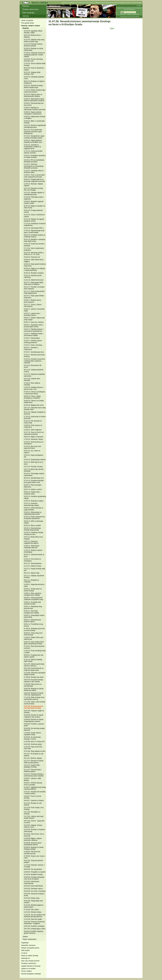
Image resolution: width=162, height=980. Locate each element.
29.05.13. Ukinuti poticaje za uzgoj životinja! (34, 509)
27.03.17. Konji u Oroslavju (33, 345)
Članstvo (128, 3)
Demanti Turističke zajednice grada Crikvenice (34, 932)
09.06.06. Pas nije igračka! (33, 869)
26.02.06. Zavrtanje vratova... (34, 889)
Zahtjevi (25, 937)
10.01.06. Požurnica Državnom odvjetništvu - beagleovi (34, 923)
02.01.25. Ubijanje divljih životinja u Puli (32, 73)
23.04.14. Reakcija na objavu (34, 501)
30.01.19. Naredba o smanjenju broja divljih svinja (35, 240)
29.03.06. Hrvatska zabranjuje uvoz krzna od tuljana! (34, 878)
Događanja (25, 943)
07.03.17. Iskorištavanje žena (34, 352)
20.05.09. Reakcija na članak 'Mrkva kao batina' (34, 690)
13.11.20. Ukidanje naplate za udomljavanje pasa (34, 193)
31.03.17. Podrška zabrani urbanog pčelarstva (33, 342)
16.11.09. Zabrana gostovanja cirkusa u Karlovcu (34, 665)
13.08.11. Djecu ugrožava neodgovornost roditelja (33, 594)
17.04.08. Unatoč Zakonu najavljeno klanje (33, 734)
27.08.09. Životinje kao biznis (34, 677)
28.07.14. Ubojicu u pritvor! (33, 489)
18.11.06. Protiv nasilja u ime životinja (34, 808)
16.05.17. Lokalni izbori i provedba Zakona (32, 314)
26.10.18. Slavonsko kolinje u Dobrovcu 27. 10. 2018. (34, 254)
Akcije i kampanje (27, 20)
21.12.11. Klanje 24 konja (33, 566)
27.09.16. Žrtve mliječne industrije (32, 384)
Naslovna (26, 6)
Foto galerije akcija (28, 23)
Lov (94, 3)
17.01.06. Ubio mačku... (32, 910)
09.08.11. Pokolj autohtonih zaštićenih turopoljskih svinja (34, 599)
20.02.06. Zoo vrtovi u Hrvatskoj (35, 891)
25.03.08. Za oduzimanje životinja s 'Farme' (32, 738)
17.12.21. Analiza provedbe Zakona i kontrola (33, 152)
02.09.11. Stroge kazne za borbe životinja (33, 590)
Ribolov (98, 3)
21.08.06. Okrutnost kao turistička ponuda (32, 853)
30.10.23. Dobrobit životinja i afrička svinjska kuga (34, 86)
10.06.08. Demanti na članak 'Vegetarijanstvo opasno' (34, 720)
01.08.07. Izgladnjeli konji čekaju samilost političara (35, 788)
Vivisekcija (71, 3)
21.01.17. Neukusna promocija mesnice (34, 356)
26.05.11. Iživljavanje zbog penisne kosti (33, 607)
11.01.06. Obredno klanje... (33, 912)
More (112, 28)
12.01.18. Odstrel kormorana (34, 280)
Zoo (91, 3)
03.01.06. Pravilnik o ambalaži (34, 926)
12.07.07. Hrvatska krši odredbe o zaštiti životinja (35, 793)
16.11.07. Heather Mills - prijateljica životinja (32, 766)
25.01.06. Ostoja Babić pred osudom (33, 902)
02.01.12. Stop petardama (33, 563)
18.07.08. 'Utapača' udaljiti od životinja (34, 712)
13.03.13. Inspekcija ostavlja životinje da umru (34, 533)
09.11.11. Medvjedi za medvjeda (31, 581)
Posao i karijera (27, 971)
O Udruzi (24, 953)
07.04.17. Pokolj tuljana (32, 338)
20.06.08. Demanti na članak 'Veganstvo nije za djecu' (34, 716)
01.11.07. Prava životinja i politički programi (33, 771)
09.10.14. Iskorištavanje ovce (34, 478)
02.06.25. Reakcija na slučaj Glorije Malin (34, 49)
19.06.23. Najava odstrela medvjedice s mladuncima (33, 113)
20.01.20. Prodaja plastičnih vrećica (33, 211)
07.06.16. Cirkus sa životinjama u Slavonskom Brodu (35, 393)
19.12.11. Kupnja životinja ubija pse (35, 570)
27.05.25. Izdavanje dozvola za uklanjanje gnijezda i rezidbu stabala (34, 55)
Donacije (139, 3)
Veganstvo (65, 3)
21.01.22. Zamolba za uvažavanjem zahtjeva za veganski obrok (33, 147)
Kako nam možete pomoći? (30, 961)
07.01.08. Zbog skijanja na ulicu (35, 751)
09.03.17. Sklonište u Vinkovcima (31, 349)
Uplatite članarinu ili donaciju (31, 966)
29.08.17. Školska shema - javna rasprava (33, 301)
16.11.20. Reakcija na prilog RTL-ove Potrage (33, 189)
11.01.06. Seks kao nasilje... (34, 919)
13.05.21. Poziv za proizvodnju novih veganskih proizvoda (34, 176)
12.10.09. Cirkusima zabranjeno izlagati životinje (35, 674)
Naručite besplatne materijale (31, 974)
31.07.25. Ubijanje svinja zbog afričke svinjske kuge (34, 41)
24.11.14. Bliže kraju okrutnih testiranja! (34, 470)
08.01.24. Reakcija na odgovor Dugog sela (34, 82)
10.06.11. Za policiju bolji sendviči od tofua (32, 603)
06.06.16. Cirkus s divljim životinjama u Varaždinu (32, 397)
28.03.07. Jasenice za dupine (34, 800)
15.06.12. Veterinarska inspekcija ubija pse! (32, 547)
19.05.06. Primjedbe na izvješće (35, 872)
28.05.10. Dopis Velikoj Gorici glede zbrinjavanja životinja (34, 643)
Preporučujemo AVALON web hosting (129, 17)
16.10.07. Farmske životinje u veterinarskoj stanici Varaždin (34, 775)
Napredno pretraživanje (133, 14)
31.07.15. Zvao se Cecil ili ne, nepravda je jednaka (34, 433)
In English (139, 6)
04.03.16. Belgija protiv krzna (34, 405)
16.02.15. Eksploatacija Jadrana (35, 460)
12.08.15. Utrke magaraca (33, 430)
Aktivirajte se (26, 958)
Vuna (84, 3)
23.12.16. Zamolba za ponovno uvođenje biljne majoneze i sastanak (34, 361)
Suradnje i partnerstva (29, 963)
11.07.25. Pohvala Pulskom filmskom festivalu (33, 45)
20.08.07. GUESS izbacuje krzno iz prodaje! (33, 784)
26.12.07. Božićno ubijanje (33, 758)
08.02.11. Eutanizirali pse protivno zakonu (33, 621)
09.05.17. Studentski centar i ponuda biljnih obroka (34, 326)
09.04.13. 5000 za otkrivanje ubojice (34, 522)
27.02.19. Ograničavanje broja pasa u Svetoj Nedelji (34, 231)
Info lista (133, 3)
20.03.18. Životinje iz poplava (34, 273)
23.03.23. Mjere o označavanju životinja (34, 122)
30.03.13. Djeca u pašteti (32, 525)
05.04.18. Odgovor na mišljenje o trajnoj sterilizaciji (35, 269)
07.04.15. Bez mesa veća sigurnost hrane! (33, 447)
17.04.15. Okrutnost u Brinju (33, 439)
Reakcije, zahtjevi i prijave (31, 26)
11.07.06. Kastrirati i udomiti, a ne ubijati (34, 866)
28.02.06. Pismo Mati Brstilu (33, 886)
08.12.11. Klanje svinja (32, 573)
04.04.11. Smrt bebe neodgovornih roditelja (32, 612)
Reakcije (26, 28)
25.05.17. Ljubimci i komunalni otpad (34, 310)
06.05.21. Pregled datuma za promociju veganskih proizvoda (34, 180)
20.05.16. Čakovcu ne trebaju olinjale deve (34, 402)
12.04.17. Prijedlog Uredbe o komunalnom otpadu (34, 335)
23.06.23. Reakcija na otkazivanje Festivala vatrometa (35, 109)
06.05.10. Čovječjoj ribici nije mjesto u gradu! (34, 656)
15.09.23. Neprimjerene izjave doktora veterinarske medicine (34, 100)
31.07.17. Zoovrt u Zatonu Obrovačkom (33, 305)
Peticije (117, 3)
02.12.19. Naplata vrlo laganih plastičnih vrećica (34, 220)
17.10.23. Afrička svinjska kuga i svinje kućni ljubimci (35, 91)
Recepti (112, 3)
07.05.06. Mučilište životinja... (34, 874)
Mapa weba (123, 14)
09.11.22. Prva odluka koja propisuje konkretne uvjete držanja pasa (33, 132)
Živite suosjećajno (29, 13)
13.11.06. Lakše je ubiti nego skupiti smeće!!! (34, 817)
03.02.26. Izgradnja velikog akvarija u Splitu (33, 32)
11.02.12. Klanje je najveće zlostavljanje (33, 551)
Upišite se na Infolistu (28, 969)
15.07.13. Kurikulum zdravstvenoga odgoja (31, 504)
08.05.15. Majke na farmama (34, 437)
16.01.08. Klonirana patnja (33, 744)
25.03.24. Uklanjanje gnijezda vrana (34, 78)
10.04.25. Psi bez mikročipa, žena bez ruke (34, 60)
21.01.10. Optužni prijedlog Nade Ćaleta (33, 660)
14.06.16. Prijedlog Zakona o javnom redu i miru (34, 388)
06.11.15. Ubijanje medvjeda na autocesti (35, 413)
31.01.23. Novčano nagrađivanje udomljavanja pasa (35, 126)
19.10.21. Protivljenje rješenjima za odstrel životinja (35, 156)
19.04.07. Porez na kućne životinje (33, 797)
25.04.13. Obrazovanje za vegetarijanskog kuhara (33, 513)
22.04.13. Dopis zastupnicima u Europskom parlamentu (35, 518)
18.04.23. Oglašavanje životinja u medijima (35, 117)
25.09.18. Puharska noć (32, 257)
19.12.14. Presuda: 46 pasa (33, 467)
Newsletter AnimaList (28, 945)
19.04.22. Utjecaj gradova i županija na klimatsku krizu (33, 141)
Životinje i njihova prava (30, 9)
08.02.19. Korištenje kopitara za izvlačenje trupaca (35, 236)
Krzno (76, 3)
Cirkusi (88, 3)
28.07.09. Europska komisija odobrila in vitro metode (34, 681)
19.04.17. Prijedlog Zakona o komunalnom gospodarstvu (34, 330)
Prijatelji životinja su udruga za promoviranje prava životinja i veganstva (129, 9)
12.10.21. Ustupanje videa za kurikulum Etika (34, 172)
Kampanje (122, 3)
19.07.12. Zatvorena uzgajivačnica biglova (31, 542)
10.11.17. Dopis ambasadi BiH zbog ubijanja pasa (34, 292)
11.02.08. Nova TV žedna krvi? (34, 742)
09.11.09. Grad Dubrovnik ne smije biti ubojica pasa (34, 669)
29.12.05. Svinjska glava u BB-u (35, 929)
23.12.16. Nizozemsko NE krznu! (33, 366)
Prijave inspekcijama (30, 939)
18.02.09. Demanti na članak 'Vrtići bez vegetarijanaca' (34, 694)
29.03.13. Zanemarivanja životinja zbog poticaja (32, 529)
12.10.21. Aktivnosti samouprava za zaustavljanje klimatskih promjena (34, 166)
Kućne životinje (105, 3)
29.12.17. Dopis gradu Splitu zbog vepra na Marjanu (34, 283)
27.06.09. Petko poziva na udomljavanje (33, 685)
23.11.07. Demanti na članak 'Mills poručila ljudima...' (34, 762)
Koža (80, 3)
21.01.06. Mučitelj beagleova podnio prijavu (34, 906)
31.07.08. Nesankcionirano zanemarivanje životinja (34, 707)
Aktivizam (26, 16)
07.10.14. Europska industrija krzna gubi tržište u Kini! (34, 481)
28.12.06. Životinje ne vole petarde (33, 804)
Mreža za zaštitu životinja (30, 956)
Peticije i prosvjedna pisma (30, 948)
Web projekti (25, 950)
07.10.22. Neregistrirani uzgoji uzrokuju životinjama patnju (34, 137)
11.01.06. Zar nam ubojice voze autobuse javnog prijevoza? (35, 916)
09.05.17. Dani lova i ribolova (34, 322)
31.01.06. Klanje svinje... (32, 898)
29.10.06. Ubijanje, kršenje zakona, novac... (33, 826)
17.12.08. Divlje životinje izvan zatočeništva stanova (34, 698)
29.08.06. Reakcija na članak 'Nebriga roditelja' (34, 848)
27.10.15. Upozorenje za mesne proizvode (35, 417)
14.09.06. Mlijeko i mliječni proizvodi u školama (33, 839)
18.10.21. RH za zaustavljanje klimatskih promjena (34, 161)
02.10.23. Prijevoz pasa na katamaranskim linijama (33, 95)
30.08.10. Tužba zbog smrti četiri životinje (33, 634)
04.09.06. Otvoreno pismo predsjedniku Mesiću (33, 844)
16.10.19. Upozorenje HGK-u (34, 228)
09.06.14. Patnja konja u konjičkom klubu (32, 493)
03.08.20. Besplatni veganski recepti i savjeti (34, 202)
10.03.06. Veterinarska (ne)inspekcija (32, 882)
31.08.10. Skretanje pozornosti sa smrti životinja (34, 629)
